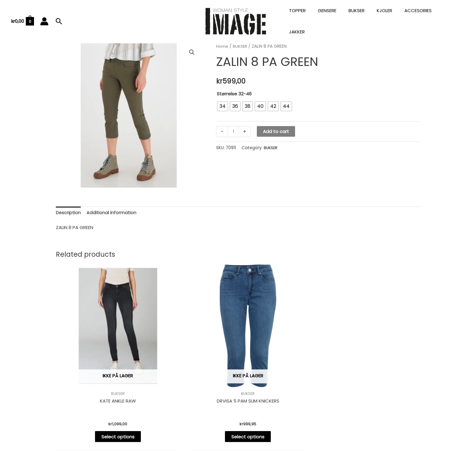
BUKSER (240, 40)
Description (69, 206)
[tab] (69, 206)
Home (222, 40)
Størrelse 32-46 (234, 87)
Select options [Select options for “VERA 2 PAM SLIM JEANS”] (284, 394)
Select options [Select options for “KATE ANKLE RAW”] (99, 394)
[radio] (223, 100)
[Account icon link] (44, 18)
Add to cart (277, 125)
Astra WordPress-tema (288, 430)
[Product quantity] (234, 125)
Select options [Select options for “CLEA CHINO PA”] (377, 394)
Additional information (112, 206)
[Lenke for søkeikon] (59, 18)
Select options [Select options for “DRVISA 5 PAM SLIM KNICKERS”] (192, 394)
